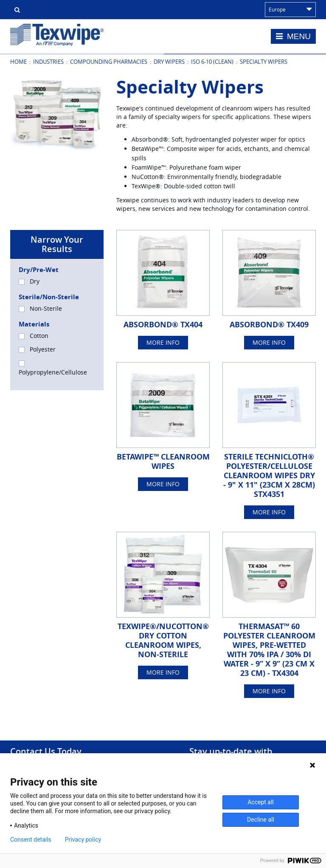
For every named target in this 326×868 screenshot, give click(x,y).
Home (18, 62)
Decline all (261, 820)
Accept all (261, 802)
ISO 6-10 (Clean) (212, 62)
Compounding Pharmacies (109, 62)
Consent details (31, 840)
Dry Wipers (169, 62)
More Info (163, 342)
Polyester (37, 349)
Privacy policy (83, 840)
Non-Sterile (40, 308)
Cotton (34, 336)
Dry (29, 281)
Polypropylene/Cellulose (53, 368)
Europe (290, 9)
